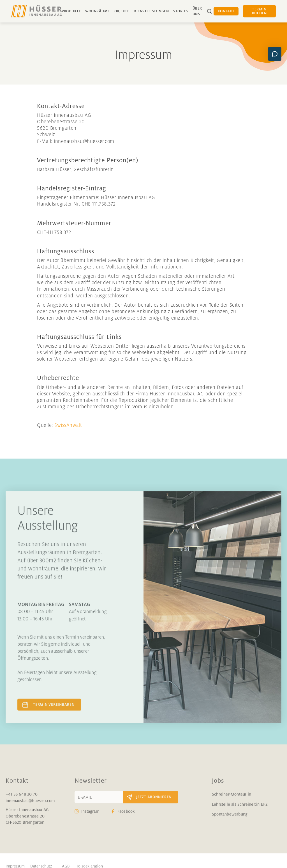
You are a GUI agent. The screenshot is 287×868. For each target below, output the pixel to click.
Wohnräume (98, 11)
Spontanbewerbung (230, 818)
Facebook (126, 815)
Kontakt (226, 11)
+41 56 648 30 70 (22, 798)
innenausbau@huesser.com (30, 805)
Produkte (71, 11)
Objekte (122, 11)
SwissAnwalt (68, 425)
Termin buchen (259, 11)
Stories (181, 11)
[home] (36, 11)
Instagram (90, 815)
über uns (197, 11)
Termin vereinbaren (54, 708)
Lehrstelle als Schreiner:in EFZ (240, 808)
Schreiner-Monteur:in (232, 798)
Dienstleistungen (151, 11)
